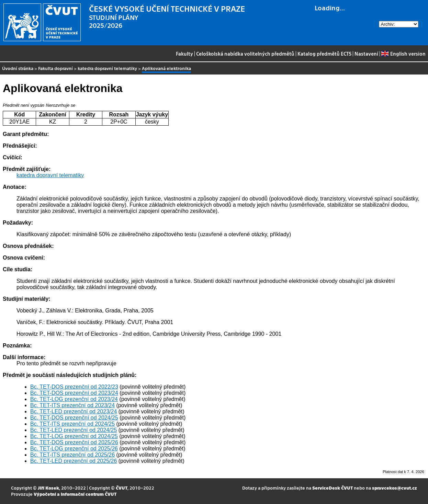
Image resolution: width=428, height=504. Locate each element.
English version (403, 54)
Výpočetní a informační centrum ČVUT (75, 494)
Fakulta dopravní (55, 68)
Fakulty (184, 54)
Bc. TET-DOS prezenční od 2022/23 (74, 387)
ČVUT (122, 488)
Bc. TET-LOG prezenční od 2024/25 (74, 436)
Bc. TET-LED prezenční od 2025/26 (74, 461)
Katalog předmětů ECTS (324, 54)
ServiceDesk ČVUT (333, 488)
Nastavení (366, 54)
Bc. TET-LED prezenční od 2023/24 (74, 411)
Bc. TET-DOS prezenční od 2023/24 (74, 393)
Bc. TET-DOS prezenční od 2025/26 (74, 442)
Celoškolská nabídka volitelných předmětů (245, 54)
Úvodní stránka (18, 68)
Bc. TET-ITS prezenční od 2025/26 (72, 455)
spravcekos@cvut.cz (395, 488)
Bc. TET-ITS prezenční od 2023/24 (72, 405)
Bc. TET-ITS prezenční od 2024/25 (72, 424)
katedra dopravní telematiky (107, 68)
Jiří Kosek (48, 488)
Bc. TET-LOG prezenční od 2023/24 (74, 399)
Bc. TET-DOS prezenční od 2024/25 (74, 418)
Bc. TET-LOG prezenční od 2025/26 (74, 449)
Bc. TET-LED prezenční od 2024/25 (74, 430)
